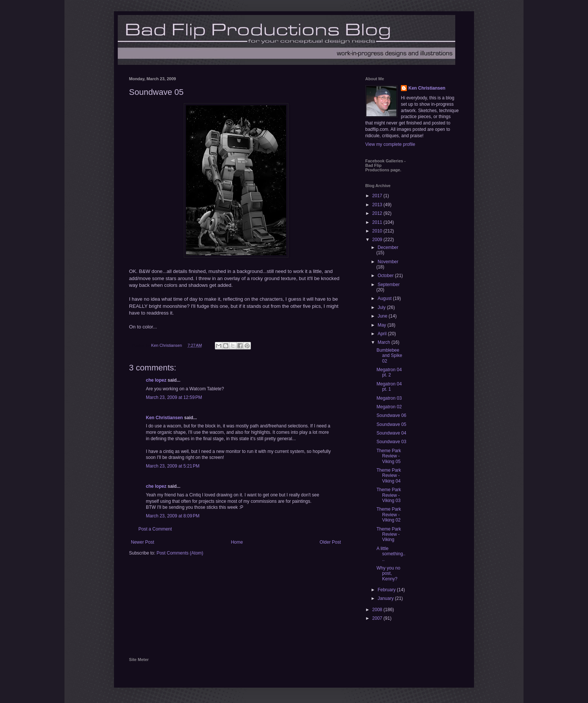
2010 (378, 231)
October (386, 276)
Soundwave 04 (391, 433)
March (385, 342)
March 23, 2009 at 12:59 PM (174, 397)
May (382, 325)
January (386, 598)
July (382, 307)
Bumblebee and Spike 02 (389, 356)
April (383, 334)
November (388, 262)
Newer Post (142, 542)
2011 (378, 222)
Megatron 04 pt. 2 (389, 372)
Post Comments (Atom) (180, 553)
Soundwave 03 (391, 442)
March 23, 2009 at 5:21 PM (173, 466)
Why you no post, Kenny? (388, 573)
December (388, 247)
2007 (378, 618)
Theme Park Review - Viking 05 (389, 456)
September (389, 285)
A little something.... (391, 554)
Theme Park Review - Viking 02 (389, 515)
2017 (378, 196)
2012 (378, 213)
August (385, 298)
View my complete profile (390, 144)
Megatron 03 (389, 398)
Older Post (330, 542)
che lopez (156, 380)
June (383, 316)
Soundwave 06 (391, 415)
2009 (378, 240)
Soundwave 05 (391, 424)
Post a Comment (155, 529)
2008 (378, 610)
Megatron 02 (389, 407)
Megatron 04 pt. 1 (389, 387)
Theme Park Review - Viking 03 (389, 495)
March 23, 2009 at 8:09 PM (173, 516)
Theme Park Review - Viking (389, 534)
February (387, 590)
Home (237, 542)
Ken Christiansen (164, 418)
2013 (378, 205)
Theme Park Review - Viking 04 (389, 476)
